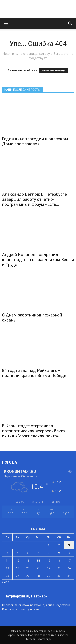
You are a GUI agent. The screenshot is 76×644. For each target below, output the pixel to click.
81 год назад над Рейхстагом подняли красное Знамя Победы (35, 373)
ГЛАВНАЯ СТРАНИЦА (54, 71)
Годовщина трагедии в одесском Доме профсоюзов (35, 141)
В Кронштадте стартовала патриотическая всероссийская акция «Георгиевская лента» (34, 431)
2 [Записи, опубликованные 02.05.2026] (59, 545)
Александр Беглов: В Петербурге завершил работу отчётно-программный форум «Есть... (34, 199)
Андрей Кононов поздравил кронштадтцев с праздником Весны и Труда (38, 260)
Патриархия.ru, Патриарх (26, 596)
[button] (70, 24)
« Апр (6, 582)
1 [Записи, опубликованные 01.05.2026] (49, 545)
